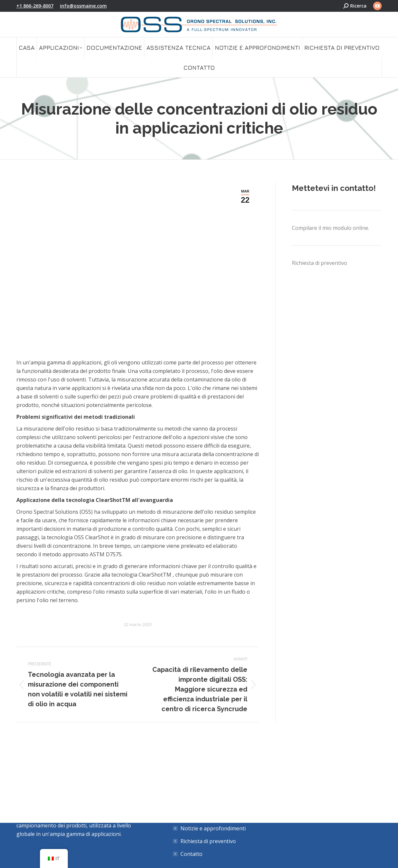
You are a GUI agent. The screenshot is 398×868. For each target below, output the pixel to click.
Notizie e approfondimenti (213, 828)
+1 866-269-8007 (35, 6)
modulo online (351, 228)
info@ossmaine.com (83, 6)
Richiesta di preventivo (320, 263)
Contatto (191, 854)
